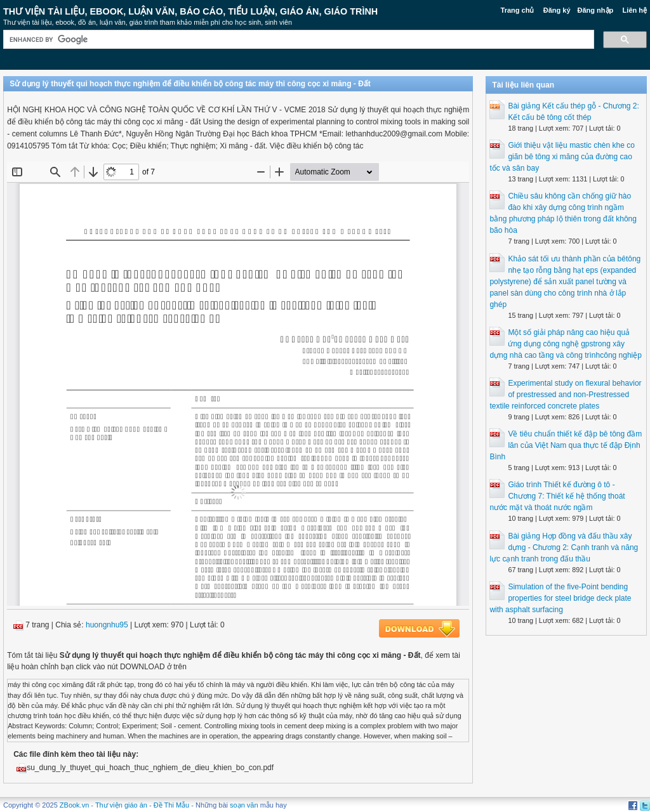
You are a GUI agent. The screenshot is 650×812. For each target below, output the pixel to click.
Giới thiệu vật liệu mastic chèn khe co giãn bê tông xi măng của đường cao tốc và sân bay (562, 157)
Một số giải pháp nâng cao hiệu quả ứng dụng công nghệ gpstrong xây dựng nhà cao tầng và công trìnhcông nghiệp (566, 344)
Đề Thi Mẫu (171, 805)
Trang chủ (518, 10)
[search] (297, 40)
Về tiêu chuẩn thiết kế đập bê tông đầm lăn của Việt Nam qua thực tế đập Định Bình (566, 445)
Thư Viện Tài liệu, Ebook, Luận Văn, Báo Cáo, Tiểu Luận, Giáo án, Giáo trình (190, 11)
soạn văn (244, 805)
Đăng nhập (596, 10)
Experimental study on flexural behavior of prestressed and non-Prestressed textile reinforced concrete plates (565, 395)
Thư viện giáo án (121, 805)
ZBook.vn (74, 805)
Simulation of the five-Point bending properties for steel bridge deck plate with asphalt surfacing (560, 598)
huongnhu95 (107, 625)
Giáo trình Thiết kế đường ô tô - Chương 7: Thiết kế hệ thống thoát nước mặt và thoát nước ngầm (557, 496)
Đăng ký (557, 10)
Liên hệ (635, 10)
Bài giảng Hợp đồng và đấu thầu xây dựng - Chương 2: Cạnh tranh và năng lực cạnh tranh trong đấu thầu (564, 547)
